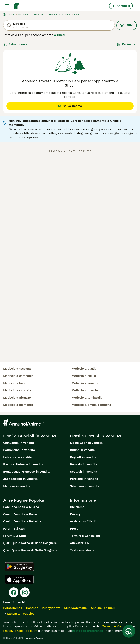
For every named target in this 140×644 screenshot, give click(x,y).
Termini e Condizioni (85, 536)
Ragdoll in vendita (83, 457)
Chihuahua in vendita (19, 443)
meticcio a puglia (84, 369)
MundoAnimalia (76, 608)
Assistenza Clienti (83, 521)
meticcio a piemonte (18, 405)
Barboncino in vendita (19, 450)
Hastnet (32, 608)
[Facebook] (14, 592)
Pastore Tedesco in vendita (23, 464)
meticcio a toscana (17, 369)
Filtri (127, 25)
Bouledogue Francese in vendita (27, 472)
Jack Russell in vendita (20, 479)
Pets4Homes (13, 608)
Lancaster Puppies (21, 614)
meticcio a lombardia (87, 398)
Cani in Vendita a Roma (20, 514)
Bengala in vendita (84, 464)
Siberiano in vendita (85, 486)
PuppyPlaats (51, 608)
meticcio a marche (85, 390)
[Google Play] (19, 567)
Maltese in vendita (17, 486)
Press (74, 529)
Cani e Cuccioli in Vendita (29, 436)
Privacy (75, 514)
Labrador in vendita (18, 457)
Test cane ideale (82, 550)
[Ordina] (126, 44)
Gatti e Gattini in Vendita (95, 436)
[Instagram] (25, 592)
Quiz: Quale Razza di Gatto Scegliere (30, 550)
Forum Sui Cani (14, 529)
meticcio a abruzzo (17, 398)
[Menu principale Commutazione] (7, 6)
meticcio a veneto (85, 383)
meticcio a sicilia (84, 376)
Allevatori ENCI (81, 543)
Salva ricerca (16, 44)
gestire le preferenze (88, 631)
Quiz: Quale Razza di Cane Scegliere (30, 543)
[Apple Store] (19, 579)
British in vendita (82, 450)
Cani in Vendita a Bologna (22, 521)
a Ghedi (60, 35)
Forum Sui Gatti (15, 536)
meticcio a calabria (17, 390)
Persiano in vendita (84, 479)
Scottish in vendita (84, 472)
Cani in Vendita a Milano (21, 507)
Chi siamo (77, 507)
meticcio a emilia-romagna (91, 405)
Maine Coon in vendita (86, 443)
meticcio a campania (18, 376)
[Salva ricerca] (129, 631)
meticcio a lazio (15, 383)
